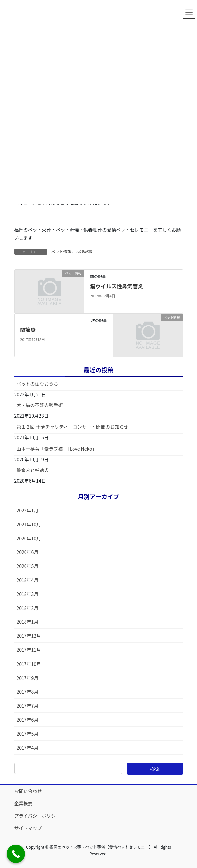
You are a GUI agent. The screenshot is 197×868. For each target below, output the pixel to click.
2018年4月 (28, 580)
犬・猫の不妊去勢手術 (40, 405)
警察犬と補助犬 (33, 470)
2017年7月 (28, 706)
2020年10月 (29, 538)
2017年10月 (29, 664)
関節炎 (28, 330)
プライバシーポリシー (37, 816)
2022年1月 (28, 510)
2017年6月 (28, 720)
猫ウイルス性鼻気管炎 (117, 286)
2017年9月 (28, 678)
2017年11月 (29, 650)
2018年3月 (28, 594)
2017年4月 (28, 748)
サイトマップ (28, 828)
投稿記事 (84, 251)
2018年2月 (28, 608)
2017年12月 (29, 636)
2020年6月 (28, 552)
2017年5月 (28, 734)
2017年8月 (28, 692)
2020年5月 (28, 566)
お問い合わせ (28, 791)
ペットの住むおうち (37, 384)
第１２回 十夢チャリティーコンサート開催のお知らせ (73, 427)
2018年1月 (28, 622)
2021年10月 (29, 524)
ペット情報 (61, 251)
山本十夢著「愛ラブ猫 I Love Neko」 (57, 449)
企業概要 (24, 803)
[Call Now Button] (16, 854)
